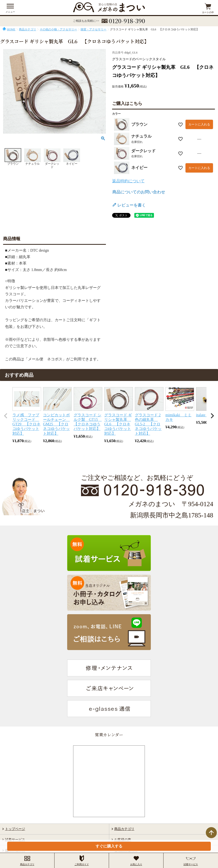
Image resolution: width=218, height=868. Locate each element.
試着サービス (15, 758)
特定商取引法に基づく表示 (90, 835)
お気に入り (136, 860)
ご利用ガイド (124, 780)
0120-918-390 (127, 21)
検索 (202, 796)
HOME (11, 29)
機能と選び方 (15, 769)
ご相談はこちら (126, 769)
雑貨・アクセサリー (93, 29)
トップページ (15, 748)
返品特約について (128, 181)
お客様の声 (123, 758)
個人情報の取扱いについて (128, 835)
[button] (6, 416)
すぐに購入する (109, 846)
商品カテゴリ (27, 29)
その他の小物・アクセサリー (58, 29)
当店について (15, 780)
